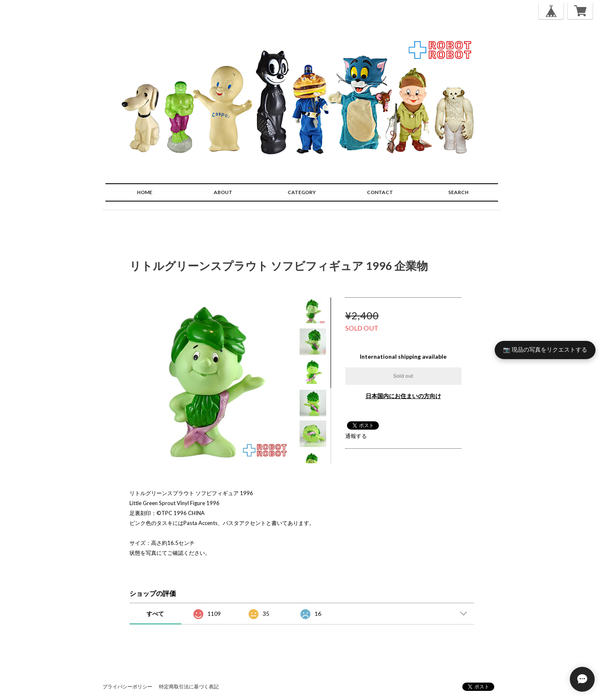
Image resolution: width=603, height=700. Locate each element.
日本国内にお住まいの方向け (403, 396)
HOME (145, 192)
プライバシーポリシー (127, 687)
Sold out (403, 376)
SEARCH (458, 192)
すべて (155, 614)
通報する (356, 436)
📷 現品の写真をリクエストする (545, 350)
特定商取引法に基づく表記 (189, 687)
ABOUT (223, 192)
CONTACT (380, 192)
